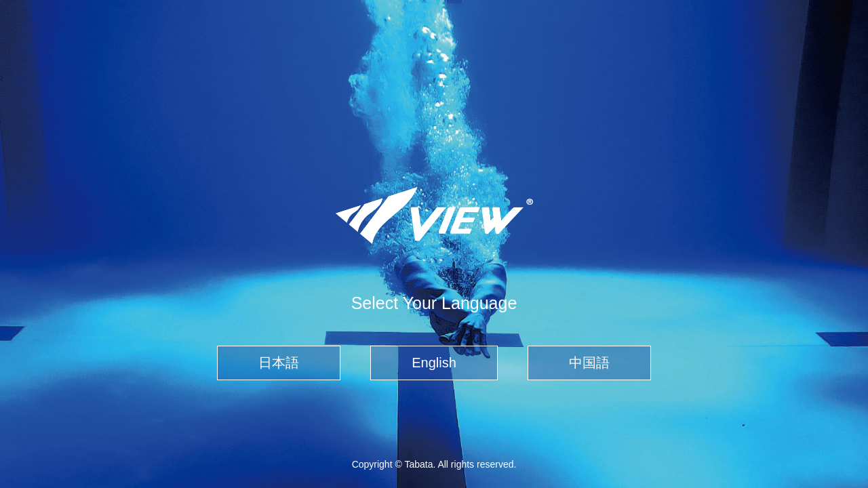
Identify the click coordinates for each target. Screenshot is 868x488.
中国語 (589, 363)
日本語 (279, 363)
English (434, 363)
